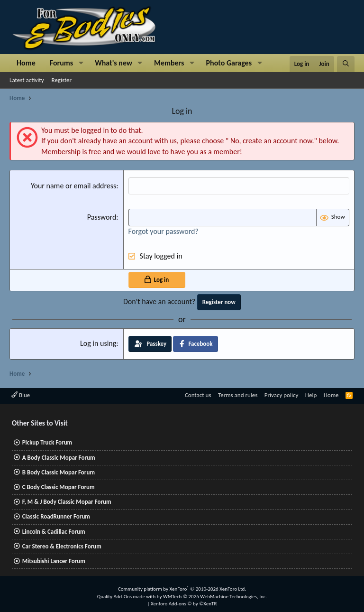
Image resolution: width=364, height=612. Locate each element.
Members (169, 63)
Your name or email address (73, 186)
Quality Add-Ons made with (127, 597)
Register (62, 80)
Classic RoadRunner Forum (56, 516)
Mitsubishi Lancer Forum (54, 561)
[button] (81, 63)
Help (311, 395)
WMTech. (215, 597)
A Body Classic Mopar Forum (59, 458)
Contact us (198, 395)
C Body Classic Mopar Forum (59, 487)
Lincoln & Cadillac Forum (54, 532)
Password (102, 217)
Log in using (98, 343)
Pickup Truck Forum (47, 442)
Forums (61, 63)
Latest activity (27, 80)
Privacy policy (282, 395)
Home (26, 63)
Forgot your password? (164, 231)
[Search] (346, 64)
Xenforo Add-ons (184, 604)
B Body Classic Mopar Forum (59, 472)
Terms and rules (238, 395)
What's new (114, 63)
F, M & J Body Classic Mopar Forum (67, 502)
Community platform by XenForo (182, 589)
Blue (21, 395)
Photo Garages (229, 63)
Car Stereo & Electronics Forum (62, 546)
